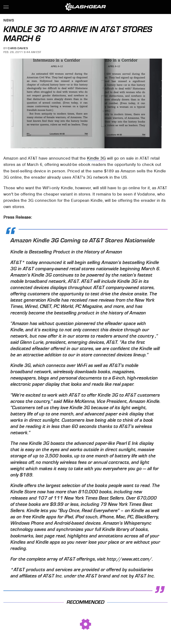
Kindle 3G (96, 158)
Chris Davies (18, 48)
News (9, 21)
